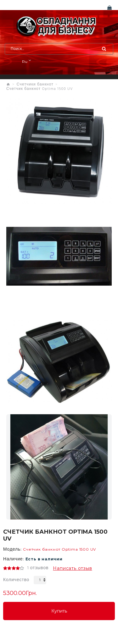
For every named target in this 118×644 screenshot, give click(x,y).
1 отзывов (38, 568)
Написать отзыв (72, 568)
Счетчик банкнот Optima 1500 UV (40, 89)
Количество (16, 580)
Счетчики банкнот (35, 85)
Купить (59, 611)
